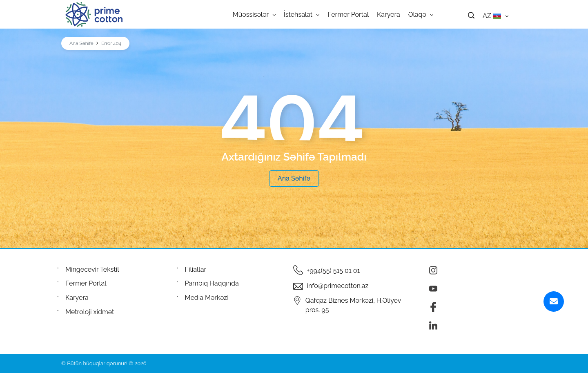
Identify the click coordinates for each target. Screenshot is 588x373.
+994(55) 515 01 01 (334, 271)
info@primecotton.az (338, 286)
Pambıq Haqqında (212, 283)
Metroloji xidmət (90, 312)
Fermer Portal (348, 15)
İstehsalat (302, 15)
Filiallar (196, 269)
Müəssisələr (254, 15)
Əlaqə (421, 15)
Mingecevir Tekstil (92, 269)
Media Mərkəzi (207, 298)
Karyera (389, 15)
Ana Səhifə (81, 43)
